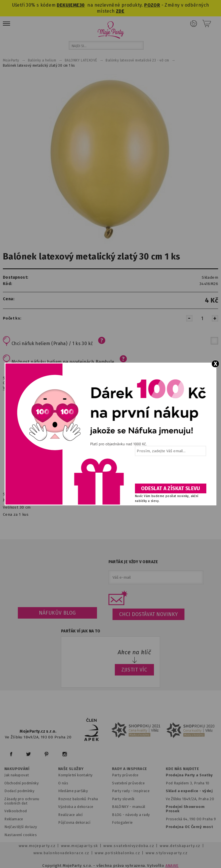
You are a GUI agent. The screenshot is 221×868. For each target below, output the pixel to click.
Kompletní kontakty (75, 775)
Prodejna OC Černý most (189, 827)
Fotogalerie (122, 822)
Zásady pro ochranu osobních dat (22, 801)
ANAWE (172, 866)
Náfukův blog (57, 613)
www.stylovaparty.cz (167, 853)
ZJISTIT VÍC (134, 670)
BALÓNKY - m (124, 807)
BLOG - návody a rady (131, 815)
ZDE (120, 11)
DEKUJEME (68, 5)
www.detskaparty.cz (180, 846)
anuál (141, 807)
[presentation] (170, 472)
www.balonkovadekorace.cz (61, 853)
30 (82, 5)
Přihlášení (194, 24)
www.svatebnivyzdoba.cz (129, 846)
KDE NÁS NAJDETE (182, 769)
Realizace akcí (71, 815)
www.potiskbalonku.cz (117, 853)
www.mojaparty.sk (80, 846)
